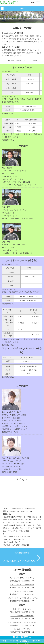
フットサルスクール (29, 60)
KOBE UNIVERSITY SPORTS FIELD (22, 622)
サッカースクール (14, 60)
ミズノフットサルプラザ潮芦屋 (22, 616)
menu (22, 8)
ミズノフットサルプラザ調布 (22, 591)
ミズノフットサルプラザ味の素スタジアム (22, 598)
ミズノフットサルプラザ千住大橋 (22, 585)
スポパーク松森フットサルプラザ (22, 578)
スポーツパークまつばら (22, 609)
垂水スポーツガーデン (22, 629)
